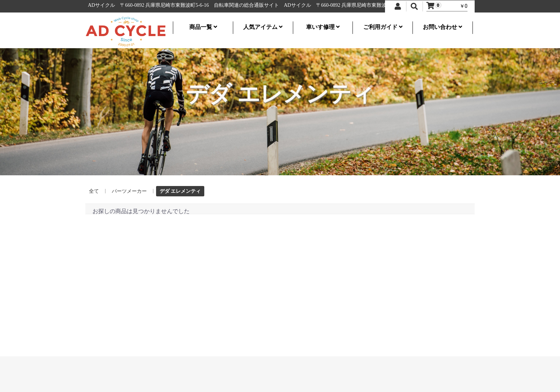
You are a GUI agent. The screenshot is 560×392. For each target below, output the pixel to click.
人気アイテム (263, 27)
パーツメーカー (129, 191)
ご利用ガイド (383, 27)
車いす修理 (323, 27)
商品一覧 (203, 27)
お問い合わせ (442, 27)
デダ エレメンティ (180, 191)
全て (94, 191)
